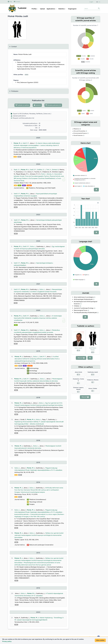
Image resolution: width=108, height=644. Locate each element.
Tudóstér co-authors (22, 105)
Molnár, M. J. (18, 143)
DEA (19, 157)
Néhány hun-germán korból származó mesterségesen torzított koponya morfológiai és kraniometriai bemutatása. (39, 535)
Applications (52, 9)
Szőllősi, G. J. (41, 170)
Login (91, 2)
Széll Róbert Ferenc (93, 349)
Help (10, 2)
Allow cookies (100, 640)
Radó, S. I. (17, 170)
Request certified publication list (23, 118)
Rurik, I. (44, 174)
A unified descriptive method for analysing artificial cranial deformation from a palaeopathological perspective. (37, 359)
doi (15, 157)
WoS (24, 185)
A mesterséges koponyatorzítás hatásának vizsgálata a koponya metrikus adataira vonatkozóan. (38, 318)
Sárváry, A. (50, 174)
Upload (42, 9)
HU (99, 2)
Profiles (35, 9)
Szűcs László (78, 348)
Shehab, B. (55, 170)
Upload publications (18, 116)
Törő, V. (49, 170)
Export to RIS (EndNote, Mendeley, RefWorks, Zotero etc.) (31, 114)
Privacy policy (7, 641)
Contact (17, 2)
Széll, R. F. (26, 143)
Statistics (62, 9)
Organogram (72, 9)
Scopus (29, 185)
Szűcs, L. (33, 246)
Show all (81, 358)
